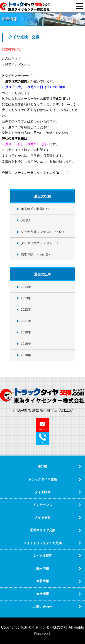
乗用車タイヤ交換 (43, 530)
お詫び (26, 220)
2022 (24, 309)
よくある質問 (43, 556)
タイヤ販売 (43, 492)
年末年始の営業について (38, 209)
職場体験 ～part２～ (36, 254)
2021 (24, 321)
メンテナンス (43, 505)
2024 (24, 287)
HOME (43, 466)
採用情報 (43, 568)
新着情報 (43, 581)
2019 (24, 344)
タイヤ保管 (43, 517)
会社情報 (43, 594)
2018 (24, 355)
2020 (24, 332)
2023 (24, 298)
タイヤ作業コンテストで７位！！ (45, 232)
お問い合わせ (43, 607)
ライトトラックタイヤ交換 (43, 543)
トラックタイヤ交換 (43, 479)
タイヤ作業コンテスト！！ (40, 243)
